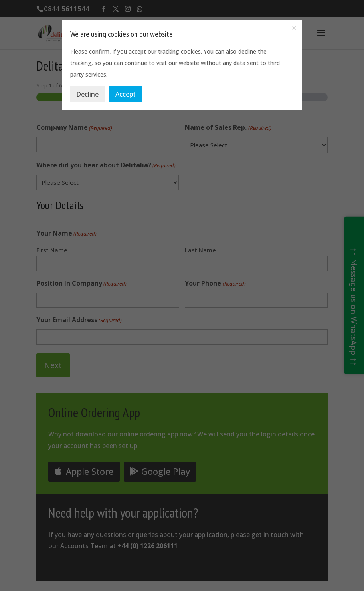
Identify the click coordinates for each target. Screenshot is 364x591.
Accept (126, 94)
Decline (87, 94)
